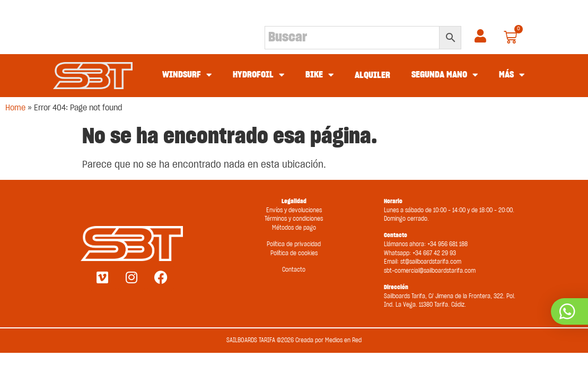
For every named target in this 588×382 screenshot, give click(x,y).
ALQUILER (372, 75)
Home (15, 108)
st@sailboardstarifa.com (431, 262)
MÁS (512, 75)
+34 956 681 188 (447, 244)
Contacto (294, 270)
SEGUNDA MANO (445, 75)
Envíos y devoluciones (294, 210)
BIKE (319, 75)
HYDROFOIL (258, 75)
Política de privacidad (294, 244)
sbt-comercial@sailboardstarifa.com (430, 271)
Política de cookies (294, 253)
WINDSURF (187, 75)
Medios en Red (343, 340)
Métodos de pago (294, 228)
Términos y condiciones (294, 219)
